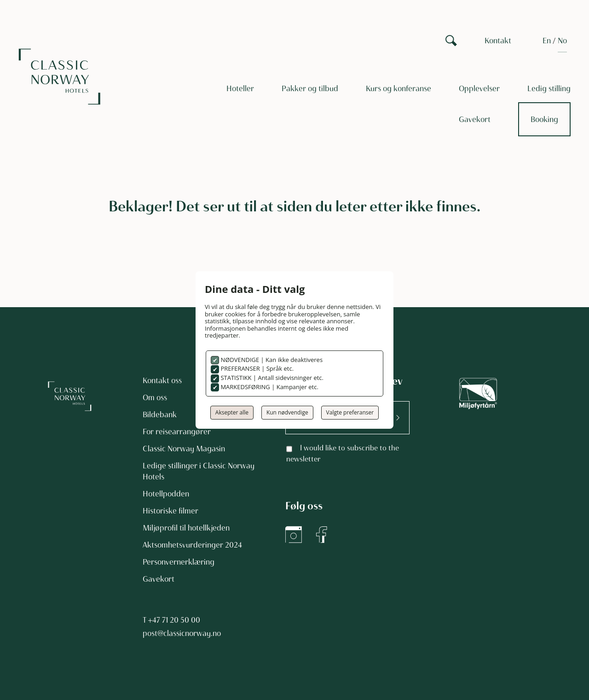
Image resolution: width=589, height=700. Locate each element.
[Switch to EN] (547, 41)
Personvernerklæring (179, 562)
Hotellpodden (166, 494)
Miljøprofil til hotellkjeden (186, 528)
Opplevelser (479, 88)
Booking (544, 119)
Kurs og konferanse (398, 88)
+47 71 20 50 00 (174, 620)
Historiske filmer (170, 511)
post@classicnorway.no (182, 633)
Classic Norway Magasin (184, 449)
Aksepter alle (232, 412)
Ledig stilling (549, 88)
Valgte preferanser (350, 412)
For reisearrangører (177, 432)
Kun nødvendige (287, 412)
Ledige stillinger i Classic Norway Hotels (199, 471)
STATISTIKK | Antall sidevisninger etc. (271, 378)
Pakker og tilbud (310, 88)
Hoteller (240, 88)
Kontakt (498, 41)
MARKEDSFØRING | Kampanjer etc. (269, 387)
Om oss (155, 397)
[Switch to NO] (562, 41)
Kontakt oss (162, 380)
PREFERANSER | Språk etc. (256, 368)
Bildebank (160, 414)
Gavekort (475, 119)
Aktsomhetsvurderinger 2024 (192, 545)
